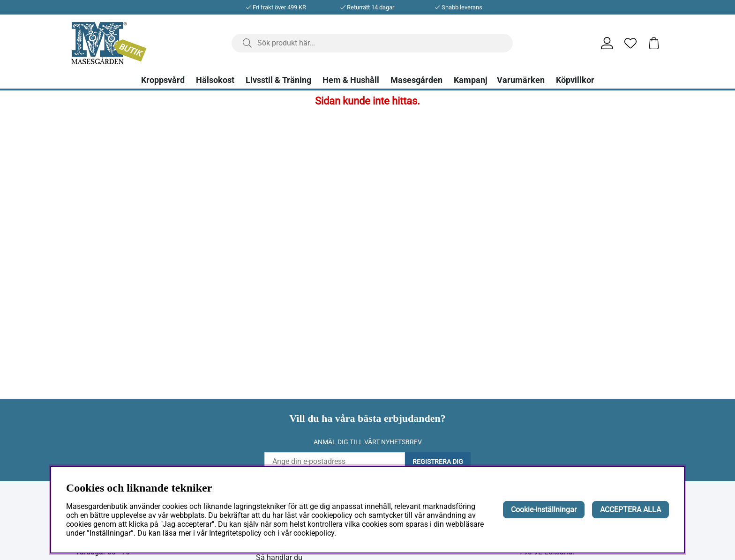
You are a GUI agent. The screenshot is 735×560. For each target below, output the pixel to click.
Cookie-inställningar (544, 510)
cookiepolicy (314, 533)
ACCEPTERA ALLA (630, 510)
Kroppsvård (163, 80)
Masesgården (416, 80)
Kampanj (471, 80)
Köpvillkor (575, 80)
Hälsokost (215, 80)
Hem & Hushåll (351, 80)
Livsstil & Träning (278, 80)
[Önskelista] (630, 43)
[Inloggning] (607, 43)
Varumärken (521, 80)
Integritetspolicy (235, 533)
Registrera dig (438, 462)
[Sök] (372, 43)
